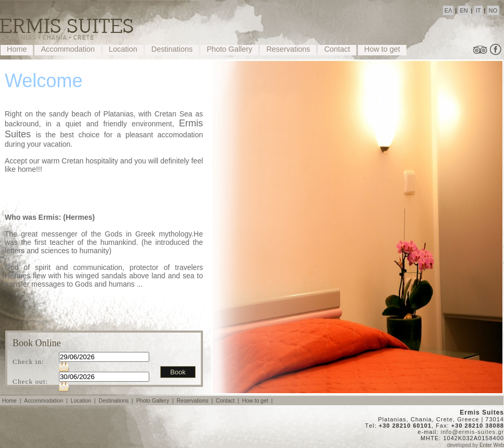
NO (493, 10)
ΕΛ (448, 10)
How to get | (258, 401)
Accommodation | (46, 401)
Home (17, 49)
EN (464, 10)
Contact (337, 49)
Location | (84, 401)
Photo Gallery (229, 49)
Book (178, 372)
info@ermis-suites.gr (472, 432)
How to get (382, 49)
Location (123, 49)
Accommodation (68, 49)
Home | (12, 401)
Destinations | (117, 401)
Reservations (288, 49)
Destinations (172, 49)
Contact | (228, 401)
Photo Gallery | (156, 401)
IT (478, 10)
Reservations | (195, 401)
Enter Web (492, 445)
